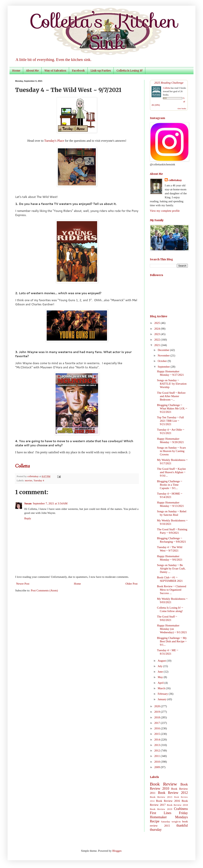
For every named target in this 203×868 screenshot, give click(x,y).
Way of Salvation (55, 71)
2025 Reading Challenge (169, 83)
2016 (157, 728)
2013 (157, 745)
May (161, 677)
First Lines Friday (169, 813)
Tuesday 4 (39, 480)
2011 (157, 756)
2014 (157, 740)
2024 (157, 329)
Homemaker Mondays (169, 817)
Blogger (117, 851)
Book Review (163, 784)
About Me (32, 71)
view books (182, 108)
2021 (157, 345)
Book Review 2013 (161, 797)
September (164, 367)
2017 (157, 723)
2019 (157, 712)
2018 (157, 717)
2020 (157, 706)
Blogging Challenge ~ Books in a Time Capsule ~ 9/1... (170, 485)
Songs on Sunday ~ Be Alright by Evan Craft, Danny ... (171, 569)
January (162, 699)
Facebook (78, 71)
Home (16, 71)
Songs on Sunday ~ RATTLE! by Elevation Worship (172, 384)
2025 (157, 323)
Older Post (131, 584)
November (164, 355)
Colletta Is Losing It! (129, 71)
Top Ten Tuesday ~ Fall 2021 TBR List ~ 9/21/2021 (171, 421)
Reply (28, 518)
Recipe (155, 821)
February (163, 694)
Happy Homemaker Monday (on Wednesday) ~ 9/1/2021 (172, 629)
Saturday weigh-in (171, 822)
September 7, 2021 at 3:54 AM (50, 503)
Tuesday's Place (54, 141)
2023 (157, 334)
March (162, 688)
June (161, 672)
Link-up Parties (101, 71)
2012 (157, 751)
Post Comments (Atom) (44, 590)
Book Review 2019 (161, 809)
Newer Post (23, 584)
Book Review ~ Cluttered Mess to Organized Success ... (172, 590)
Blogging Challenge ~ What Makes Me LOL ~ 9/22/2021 (172, 408)
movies (29, 480)
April (161, 683)
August (162, 661)
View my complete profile (165, 211)
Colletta (167, 88)
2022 (157, 340)
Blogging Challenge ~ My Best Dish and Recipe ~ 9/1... (172, 641)
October (163, 361)
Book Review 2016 (168, 801)
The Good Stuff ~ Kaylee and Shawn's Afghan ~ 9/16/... (172, 472)
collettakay (33, 476)
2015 (157, 734)
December (164, 350)
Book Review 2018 (177, 805)
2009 (157, 767)
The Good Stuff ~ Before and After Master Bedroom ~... (171, 396)
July (160, 666)
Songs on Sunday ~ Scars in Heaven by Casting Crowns (172, 451)
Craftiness (181, 809)
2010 (157, 762)
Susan (28, 503)
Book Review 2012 (173, 793)
